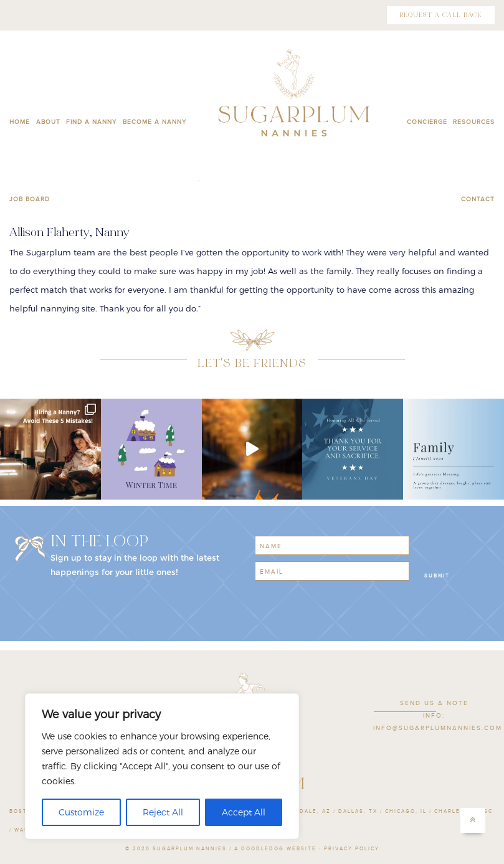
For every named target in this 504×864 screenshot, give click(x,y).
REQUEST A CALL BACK (441, 15)
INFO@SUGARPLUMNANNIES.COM (438, 728)
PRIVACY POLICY (352, 849)
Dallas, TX (358, 811)
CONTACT (478, 199)
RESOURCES (474, 122)
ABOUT (48, 122)
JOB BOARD (30, 199)
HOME (20, 122)
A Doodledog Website (275, 849)
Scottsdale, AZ (302, 811)
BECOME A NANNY (155, 122)
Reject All (163, 812)
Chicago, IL (406, 811)
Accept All (244, 812)
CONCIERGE (427, 122)
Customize (81, 812)
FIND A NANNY (91, 122)
